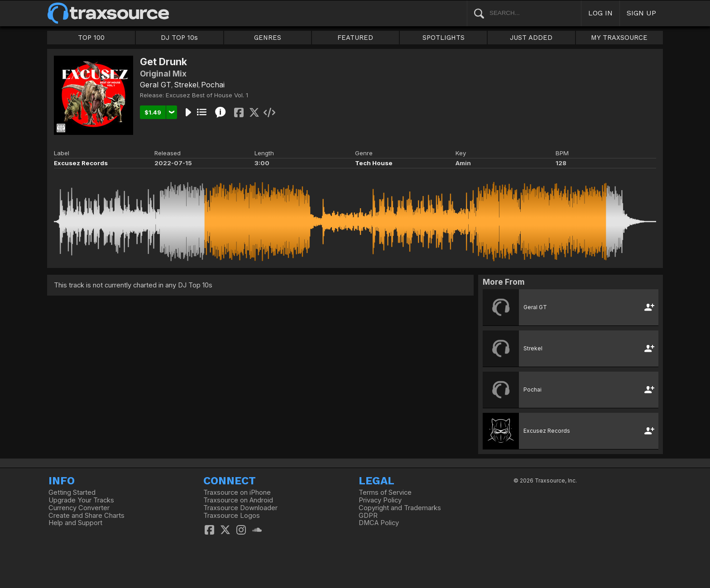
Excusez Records (81, 163)
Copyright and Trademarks (400, 508)
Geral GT (156, 85)
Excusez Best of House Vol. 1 (207, 95)
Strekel (186, 85)
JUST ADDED (531, 38)
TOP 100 (91, 38)
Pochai (213, 85)
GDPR (368, 516)
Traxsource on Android (238, 500)
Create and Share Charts (86, 516)
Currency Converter (79, 508)
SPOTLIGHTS (444, 38)
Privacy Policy (380, 500)
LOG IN (600, 13)
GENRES (268, 38)
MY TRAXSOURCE (619, 38)
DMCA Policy (379, 523)
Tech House (374, 163)
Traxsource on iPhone (237, 492)
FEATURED (355, 38)
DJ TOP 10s (179, 38)
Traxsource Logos (232, 516)
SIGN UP (641, 13)
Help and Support (75, 523)
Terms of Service (385, 492)
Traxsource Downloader (240, 508)
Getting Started (72, 492)
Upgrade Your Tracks (81, 500)
